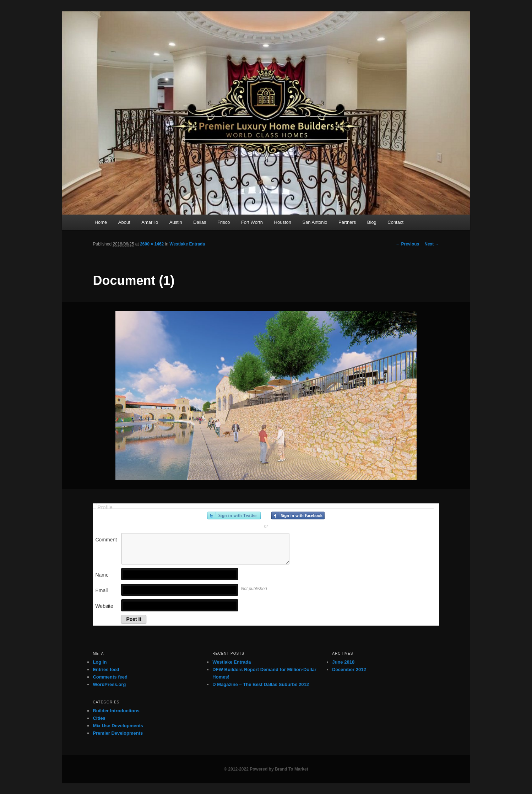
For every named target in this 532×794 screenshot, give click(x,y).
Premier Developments (118, 733)
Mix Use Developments (118, 726)
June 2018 (343, 662)
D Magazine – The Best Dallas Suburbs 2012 (261, 684)
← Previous (407, 244)
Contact (395, 222)
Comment (106, 540)
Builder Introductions (116, 711)
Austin (176, 222)
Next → (432, 244)
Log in (100, 662)
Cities (99, 718)
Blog (372, 222)
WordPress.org (109, 684)
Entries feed (106, 669)
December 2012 (349, 669)
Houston (283, 222)
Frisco (224, 222)
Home (101, 222)
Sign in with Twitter (234, 515)
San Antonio (315, 222)
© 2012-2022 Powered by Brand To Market (266, 769)
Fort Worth (252, 222)
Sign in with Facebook (298, 515)
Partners (347, 222)
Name (102, 575)
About (124, 222)
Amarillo (150, 222)
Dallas (200, 222)
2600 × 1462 (152, 244)
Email (101, 590)
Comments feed (110, 677)
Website (104, 606)
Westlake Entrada (187, 244)
